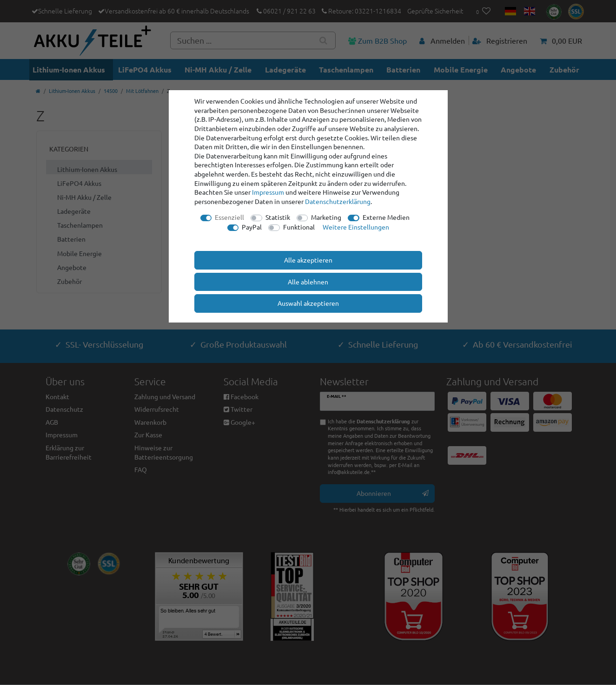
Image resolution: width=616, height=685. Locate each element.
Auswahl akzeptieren (308, 303)
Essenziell (229, 217)
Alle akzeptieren (308, 260)
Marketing (326, 217)
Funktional (299, 227)
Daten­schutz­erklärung (338, 201)
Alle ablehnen (308, 282)
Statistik (278, 217)
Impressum (268, 192)
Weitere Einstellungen (356, 227)
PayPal (252, 227)
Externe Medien (386, 217)
